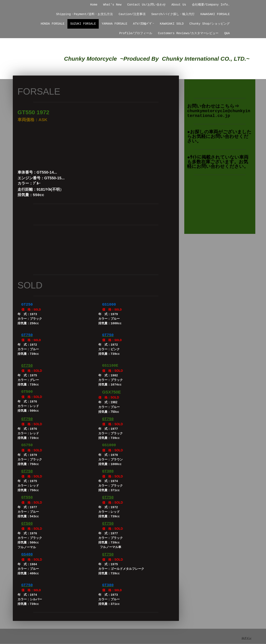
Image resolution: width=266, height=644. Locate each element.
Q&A (227, 33)
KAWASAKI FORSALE (215, 14)
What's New (112, 5)
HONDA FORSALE (53, 24)
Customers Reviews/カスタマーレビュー (188, 33)
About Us (179, 5)
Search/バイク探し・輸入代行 (173, 14)
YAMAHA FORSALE (114, 24)
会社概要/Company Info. (211, 5)
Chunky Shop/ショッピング (210, 24)
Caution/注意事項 (132, 14)
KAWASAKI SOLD (172, 24)
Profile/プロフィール (136, 33)
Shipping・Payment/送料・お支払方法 (85, 14)
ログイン (247, 638)
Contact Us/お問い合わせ (146, 5)
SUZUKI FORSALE (83, 24)
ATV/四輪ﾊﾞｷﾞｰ (144, 24)
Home (94, 5)
